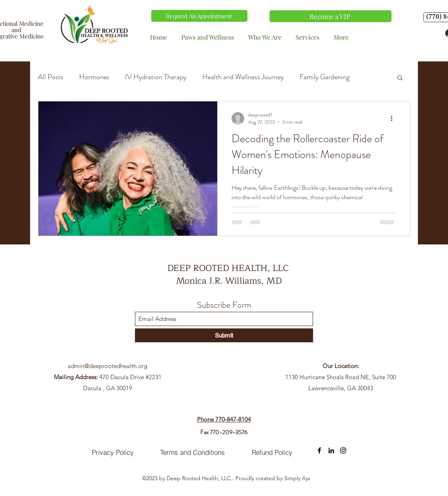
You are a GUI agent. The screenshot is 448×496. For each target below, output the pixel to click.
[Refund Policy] (272, 452)
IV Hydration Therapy (156, 77)
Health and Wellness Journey (243, 77)
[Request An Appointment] (199, 16)
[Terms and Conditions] (192, 452)
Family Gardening (325, 77)
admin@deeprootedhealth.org (107, 366)
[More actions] (394, 118)
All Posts (51, 77)
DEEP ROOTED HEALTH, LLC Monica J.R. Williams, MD (229, 275)
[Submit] (224, 335)
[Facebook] (319, 450)
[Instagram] (343, 450)
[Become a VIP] (330, 16)
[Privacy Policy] (113, 452)
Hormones (94, 77)
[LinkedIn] (331, 450)
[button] (400, 78)
